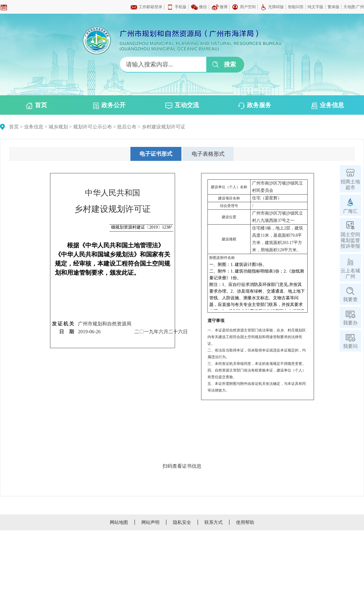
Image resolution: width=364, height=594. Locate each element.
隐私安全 (182, 522)
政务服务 (255, 105)
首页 (37, 105)
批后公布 (127, 127)
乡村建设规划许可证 (163, 127)
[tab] (156, 154)
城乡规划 (58, 127)
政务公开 (109, 105)
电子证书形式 (156, 154)
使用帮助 (245, 522)
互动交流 (182, 105)
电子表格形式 (208, 154)
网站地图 (119, 522)
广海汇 (350, 211)
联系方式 (214, 522)
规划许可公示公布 (93, 127)
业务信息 (328, 105)
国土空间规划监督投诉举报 (350, 240)
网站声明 (150, 522)
